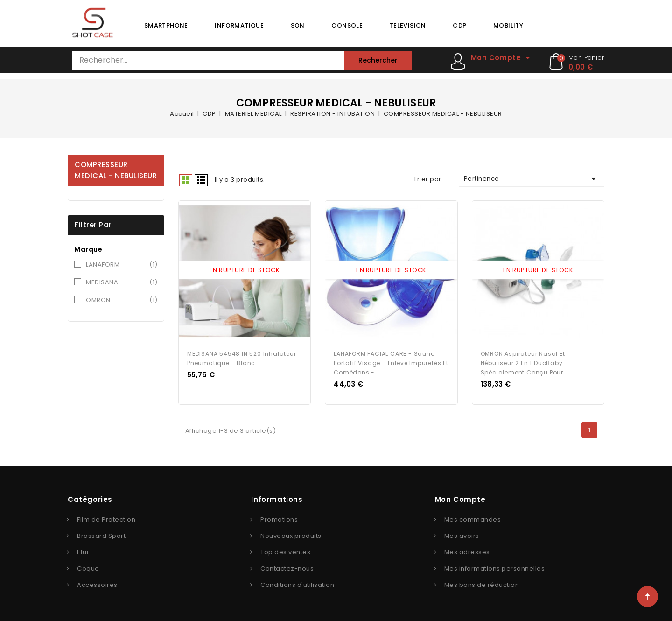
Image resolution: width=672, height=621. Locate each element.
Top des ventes (285, 551)
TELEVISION (408, 25)
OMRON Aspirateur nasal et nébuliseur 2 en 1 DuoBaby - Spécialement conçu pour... (525, 362)
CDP (459, 25)
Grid (186, 180)
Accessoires (97, 583)
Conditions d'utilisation (297, 583)
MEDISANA (122, 282)
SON (298, 25)
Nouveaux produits (291, 534)
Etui (83, 551)
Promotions (279, 518)
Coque (88, 567)
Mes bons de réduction (482, 583)
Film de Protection (106, 518)
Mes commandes (473, 518)
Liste (201, 180)
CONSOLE (347, 25)
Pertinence (532, 179)
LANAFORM (122, 265)
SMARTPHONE (166, 25)
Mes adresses (467, 551)
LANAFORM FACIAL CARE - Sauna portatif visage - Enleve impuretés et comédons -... (391, 362)
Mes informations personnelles (495, 567)
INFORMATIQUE (239, 25)
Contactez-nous (287, 567)
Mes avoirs (462, 534)
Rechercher (378, 60)
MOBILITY (508, 25)
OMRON (122, 300)
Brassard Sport (101, 534)
